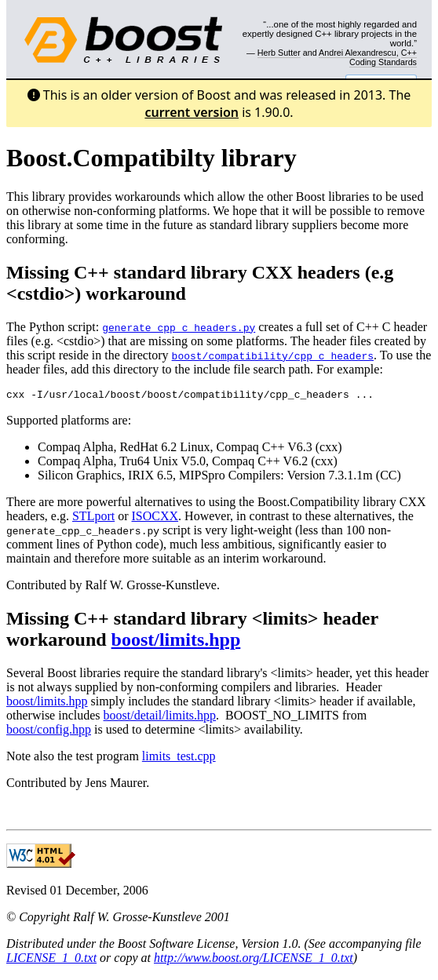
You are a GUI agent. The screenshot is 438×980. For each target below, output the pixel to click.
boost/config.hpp (49, 732)
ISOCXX (155, 518)
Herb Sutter (279, 53)
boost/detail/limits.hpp (160, 718)
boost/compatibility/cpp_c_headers (273, 355)
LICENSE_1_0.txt (51, 960)
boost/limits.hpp (176, 642)
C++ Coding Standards (383, 57)
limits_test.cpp (179, 758)
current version (192, 112)
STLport (93, 518)
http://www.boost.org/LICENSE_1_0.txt (254, 960)
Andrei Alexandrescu (358, 53)
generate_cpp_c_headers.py (179, 327)
